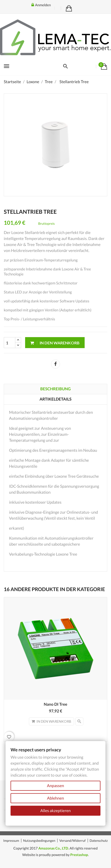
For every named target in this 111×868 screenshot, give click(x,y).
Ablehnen (55, 798)
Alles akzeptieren (56, 811)
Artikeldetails (55, 399)
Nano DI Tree (55, 704)
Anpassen (55, 786)
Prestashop (79, 855)
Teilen (55, 364)
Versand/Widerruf (72, 841)
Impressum (11, 841)
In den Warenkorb (55, 343)
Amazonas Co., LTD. (54, 848)
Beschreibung (55, 389)
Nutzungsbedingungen (39, 841)
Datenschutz (99, 841)
